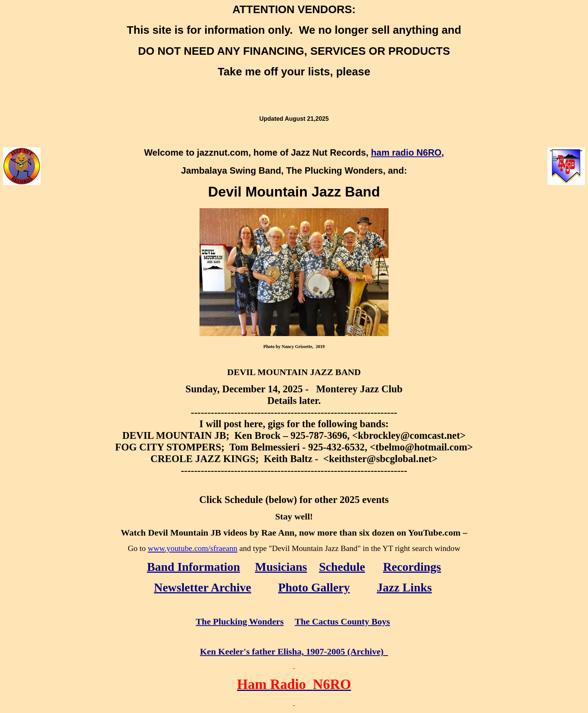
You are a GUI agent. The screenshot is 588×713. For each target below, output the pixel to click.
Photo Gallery (314, 587)
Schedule (342, 567)
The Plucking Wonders (240, 621)
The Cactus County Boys (342, 621)
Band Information (193, 567)
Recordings (412, 567)
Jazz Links (404, 587)
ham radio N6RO (406, 152)
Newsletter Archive (203, 587)
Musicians (281, 567)
